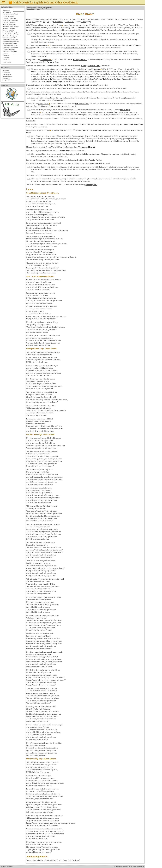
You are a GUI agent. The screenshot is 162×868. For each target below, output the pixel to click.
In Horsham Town (82, 104)
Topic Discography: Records (11, 41)
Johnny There (86, 118)
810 (34, 22)
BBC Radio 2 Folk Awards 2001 (131, 124)
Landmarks (31, 121)
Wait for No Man (96, 160)
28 (27, 22)
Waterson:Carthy (32, 7)
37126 (83, 22)
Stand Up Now (92, 185)
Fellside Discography (9, 17)
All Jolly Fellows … (80, 60)
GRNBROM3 (69, 22)
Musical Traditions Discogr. (11, 34)
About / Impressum (7, 866)
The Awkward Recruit (87, 147)
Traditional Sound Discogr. (10, 47)
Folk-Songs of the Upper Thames (115, 79)
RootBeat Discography (9, 38)
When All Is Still (96, 163)
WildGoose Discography (10, 51)
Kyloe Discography (8, 30)
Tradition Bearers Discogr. (10, 45)
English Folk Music (7, 7)
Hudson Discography (9, 28)
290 (44, 22)
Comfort (68, 175)
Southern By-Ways (83, 92)
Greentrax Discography (9, 24)
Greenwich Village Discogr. (11, 26)
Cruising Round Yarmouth (76, 48)
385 (48, 22)
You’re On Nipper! (41, 94)
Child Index (6, 56)
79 (30, 22)
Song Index (6, 54)
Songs (40, 7)
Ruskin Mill (135, 130)
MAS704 (48, 19)
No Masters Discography (10, 36)
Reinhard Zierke (139, 866)
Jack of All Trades (77, 28)
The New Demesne (107, 30)
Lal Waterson (6, 72)
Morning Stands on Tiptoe (91, 66)
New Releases (7, 12)
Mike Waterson (7, 74)
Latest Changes (7, 62)
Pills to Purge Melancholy (91, 69)
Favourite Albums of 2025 (10, 14)
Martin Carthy (31, 9)
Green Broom (57, 25)
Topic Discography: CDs (10, 43)
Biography (6, 70)
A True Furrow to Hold (50, 62)
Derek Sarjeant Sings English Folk (77, 85)
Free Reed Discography (9, 22)
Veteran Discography (9, 49)
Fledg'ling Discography (9, 18)
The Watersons (6, 67)
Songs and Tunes (8, 80)
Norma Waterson (8, 76)
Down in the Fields (56, 106)
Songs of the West (50, 79)
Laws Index (6, 58)
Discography (6, 10)
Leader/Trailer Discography (11, 32)
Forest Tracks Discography (10, 20)
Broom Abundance (67, 151)
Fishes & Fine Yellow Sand (91, 130)
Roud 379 (31, 19)
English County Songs (86, 77)
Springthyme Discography (10, 40)
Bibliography (6, 59)
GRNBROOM (58, 22)
